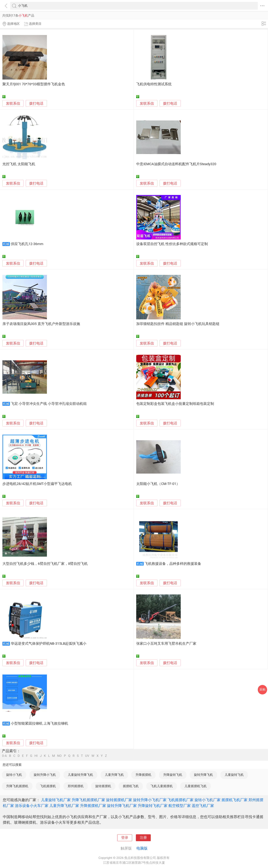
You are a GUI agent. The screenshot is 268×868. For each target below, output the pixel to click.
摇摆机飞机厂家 (234, 800)
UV (87, 756)
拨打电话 (36, 103)
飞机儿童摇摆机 (162, 786)
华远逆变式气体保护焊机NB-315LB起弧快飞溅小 (49, 644)
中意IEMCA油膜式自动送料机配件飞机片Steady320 (176, 164)
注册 (143, 838)
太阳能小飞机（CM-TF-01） (158, 484)
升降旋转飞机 (173, 775)
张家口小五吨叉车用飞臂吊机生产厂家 (166, 644)
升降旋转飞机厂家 (153, 806)
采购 (262, 690)
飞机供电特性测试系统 (154, 84)
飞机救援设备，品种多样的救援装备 (173, 564)
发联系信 (13, 104)
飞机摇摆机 (48, 786)
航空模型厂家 (180, 806)
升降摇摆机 (143, 775)
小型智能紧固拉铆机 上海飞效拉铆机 (40, 723)
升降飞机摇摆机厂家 (88, 800)
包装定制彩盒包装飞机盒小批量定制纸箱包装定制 (175, 404)
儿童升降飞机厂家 (64, 806)
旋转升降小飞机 (45, 775)
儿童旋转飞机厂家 (56, 800)
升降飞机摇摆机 (17, 786)
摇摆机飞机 (131, 786)
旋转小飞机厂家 (208, 800)
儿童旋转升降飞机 (80, 775)
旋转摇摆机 (103, 786)
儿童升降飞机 (114, 775)
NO (59, 756)
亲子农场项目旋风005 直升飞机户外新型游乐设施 (41, 324)
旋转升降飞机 (203, 775)
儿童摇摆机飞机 (196, 786)
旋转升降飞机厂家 (122, 806)
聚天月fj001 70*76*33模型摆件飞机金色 (34, 84)
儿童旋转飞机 (234, 775)
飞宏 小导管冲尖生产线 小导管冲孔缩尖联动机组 (49, 404)
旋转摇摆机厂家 (119, 800)
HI (36, 756)
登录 (125, 838)
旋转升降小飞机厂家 (150, 800)
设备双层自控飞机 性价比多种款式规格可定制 (172, 244)
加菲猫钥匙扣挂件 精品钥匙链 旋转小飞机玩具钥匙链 (178, 324)
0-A (4, 756)
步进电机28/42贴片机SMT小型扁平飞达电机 (37, 484)
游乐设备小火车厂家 (32, 806)
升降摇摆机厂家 (93, 806)
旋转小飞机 (14, 775)
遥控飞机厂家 (203, 806)
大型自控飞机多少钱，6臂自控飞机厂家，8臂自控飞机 (45, 564)
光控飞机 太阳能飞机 (19, 164)
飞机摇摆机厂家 (181, 800)
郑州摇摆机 (76, 786)
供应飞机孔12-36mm (27, 244)
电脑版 (142, 848)
